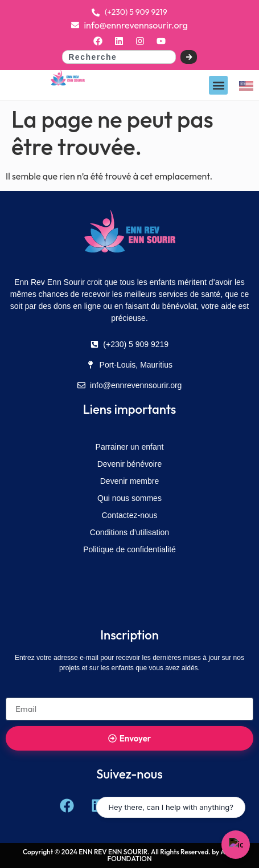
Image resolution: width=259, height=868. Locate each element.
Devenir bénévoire (130, 464)
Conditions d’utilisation (129, 532)
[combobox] (119, 57)
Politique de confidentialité (129, 549)
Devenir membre (129, 481)
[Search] (189, 57)
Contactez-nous (129, 515)
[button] (218, 85)
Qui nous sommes (129, 498)
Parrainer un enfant (130, 447)
